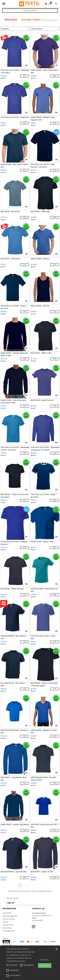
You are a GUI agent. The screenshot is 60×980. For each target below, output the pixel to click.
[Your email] (24, 898)
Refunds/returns (8, 925)
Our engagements (9, 931)
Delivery (5, 922)
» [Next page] (40, 885)
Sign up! (11, 903)
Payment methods (9, 919)
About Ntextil (7, 913)
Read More (22, 961)
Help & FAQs (7, 928)
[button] (46, 4)
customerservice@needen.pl (42, 916)
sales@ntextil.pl (37, 920)
